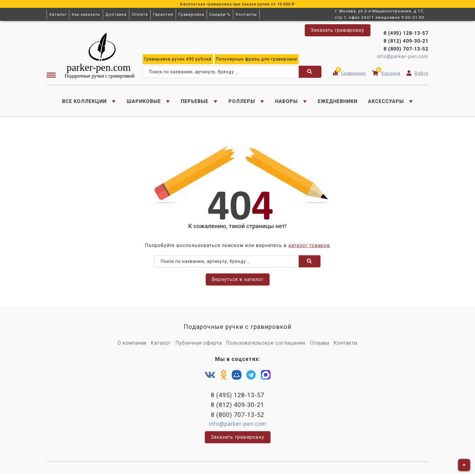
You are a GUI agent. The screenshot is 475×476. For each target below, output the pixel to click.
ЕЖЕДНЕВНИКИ (338, 102)
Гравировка (191, 14)
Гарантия (163, 14)
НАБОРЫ (286, 102)
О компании (132, 344)
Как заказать (86, 14)
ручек (178, 60)
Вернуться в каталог (238, 281)
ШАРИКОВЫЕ (144, 102)
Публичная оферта (199, 344)
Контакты (246, 14)
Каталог (58, 14)
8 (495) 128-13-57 (406, 34)
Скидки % (220, 14)
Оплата (140, 14)
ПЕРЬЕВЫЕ (195, 102)
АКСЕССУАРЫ (386, 102)
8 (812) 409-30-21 (406, 42)
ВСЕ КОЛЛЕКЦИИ (84, 102)
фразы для (257, 60)
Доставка (116, 14)
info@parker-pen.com (403, 57)
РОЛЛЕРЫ (242, 102)
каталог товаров (309, 247)
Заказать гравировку (338, 30)
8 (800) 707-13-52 (406, 49)
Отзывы (320, 344)
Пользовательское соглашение (266, 344)
